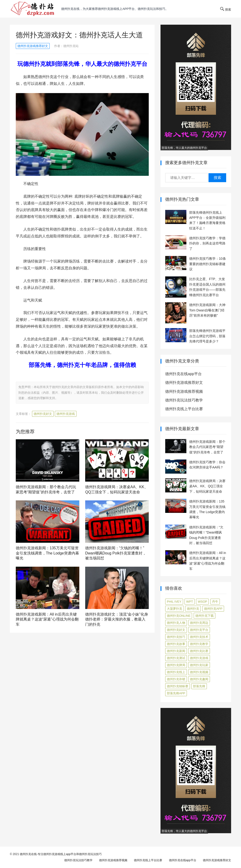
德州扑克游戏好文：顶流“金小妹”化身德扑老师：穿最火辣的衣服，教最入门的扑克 (117, 619)
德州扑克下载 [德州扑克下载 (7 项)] (205, 616)
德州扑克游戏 (66, 414)
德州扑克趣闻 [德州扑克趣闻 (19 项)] (199, 679)
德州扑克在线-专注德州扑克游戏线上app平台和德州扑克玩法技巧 (61, 854)
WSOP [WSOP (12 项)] (202, 602)
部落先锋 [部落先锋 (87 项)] (199, 686)
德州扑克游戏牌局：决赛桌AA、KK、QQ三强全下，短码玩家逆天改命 (207, 486)
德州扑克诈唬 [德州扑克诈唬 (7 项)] (176, 679)
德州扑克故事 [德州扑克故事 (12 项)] (176, 644)
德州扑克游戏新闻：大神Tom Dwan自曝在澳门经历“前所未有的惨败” (207, 310)
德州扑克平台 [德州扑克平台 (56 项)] (199, 630)
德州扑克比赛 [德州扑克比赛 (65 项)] (199, 651)
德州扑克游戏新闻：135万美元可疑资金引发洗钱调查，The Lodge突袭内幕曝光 (47, 553)
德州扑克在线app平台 (183, 374)
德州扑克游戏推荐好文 (33, 46)
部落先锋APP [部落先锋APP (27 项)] (176, 693)
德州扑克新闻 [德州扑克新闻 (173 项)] (176, 651)
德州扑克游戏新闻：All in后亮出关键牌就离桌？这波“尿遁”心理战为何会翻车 (47, 619)
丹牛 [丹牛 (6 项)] (215, 602)
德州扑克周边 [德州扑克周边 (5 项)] (199, 623)
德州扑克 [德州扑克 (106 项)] (193, 609)
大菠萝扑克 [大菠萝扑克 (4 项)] (175, 609)
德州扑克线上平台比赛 (184, 409)
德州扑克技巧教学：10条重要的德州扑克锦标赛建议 (208, 264)
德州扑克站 (71, 46)
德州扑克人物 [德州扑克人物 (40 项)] (176, 623)
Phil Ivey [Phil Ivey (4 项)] (174, 602)
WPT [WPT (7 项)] (190, 602)
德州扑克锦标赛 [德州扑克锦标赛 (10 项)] (178, 686)
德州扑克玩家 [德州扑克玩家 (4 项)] (199, 665)
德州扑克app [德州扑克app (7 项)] (213, 609)
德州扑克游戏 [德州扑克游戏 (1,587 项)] (199, 658)
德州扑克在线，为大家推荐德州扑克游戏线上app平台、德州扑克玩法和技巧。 (115, 9)
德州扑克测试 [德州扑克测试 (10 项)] (176, 658)
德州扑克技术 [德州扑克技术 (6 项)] (199, 637)
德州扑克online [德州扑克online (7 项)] (179, 616)
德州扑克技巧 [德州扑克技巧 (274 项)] (176, 637)
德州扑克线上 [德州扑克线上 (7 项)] (176, 672)
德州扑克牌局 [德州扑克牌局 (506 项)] (176, 665)
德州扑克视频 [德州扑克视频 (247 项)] (199, 672)
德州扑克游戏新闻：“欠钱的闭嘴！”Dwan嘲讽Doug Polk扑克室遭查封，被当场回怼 (116, 553)
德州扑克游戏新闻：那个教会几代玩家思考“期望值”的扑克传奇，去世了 (207, 447)
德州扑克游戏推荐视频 (184, 391)
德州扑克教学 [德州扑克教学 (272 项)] (199, 644)
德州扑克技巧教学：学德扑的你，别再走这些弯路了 (207, 243)
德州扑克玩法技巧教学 (184, 400)
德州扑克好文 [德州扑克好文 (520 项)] (176, 630)
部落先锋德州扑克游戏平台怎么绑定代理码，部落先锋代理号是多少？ (207, 336)
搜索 (217, 178)
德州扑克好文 (43, 414)
